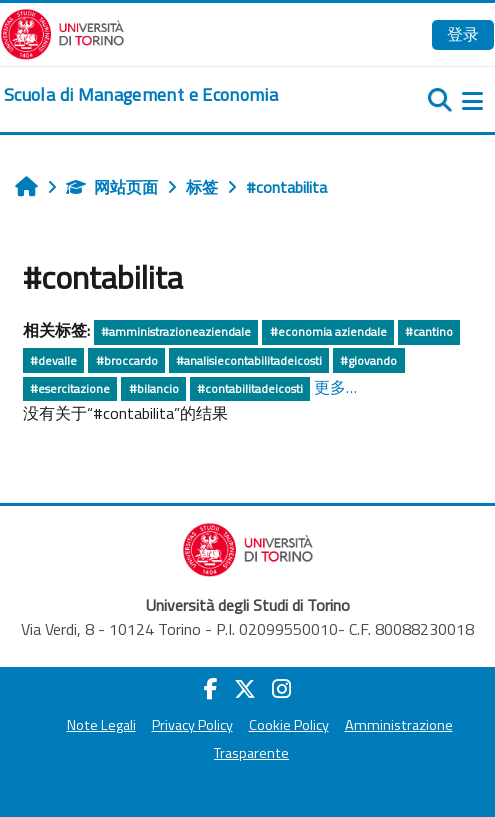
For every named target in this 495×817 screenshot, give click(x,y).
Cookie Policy (289, 725)
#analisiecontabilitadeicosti (249, 360)
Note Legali (101, 725)
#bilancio (154, 388)
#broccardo (127, 360)
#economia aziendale (328, 331)
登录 (463, 34)
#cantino (429, 331)
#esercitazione (70, 388)
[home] (141, 95)
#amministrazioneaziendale (176, 331)
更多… (335, 387)
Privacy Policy (192, 725)
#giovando (368, 360)
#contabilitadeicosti (250, 388)
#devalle (53, 360)
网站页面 (112, 187)
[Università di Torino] (62, 32)
